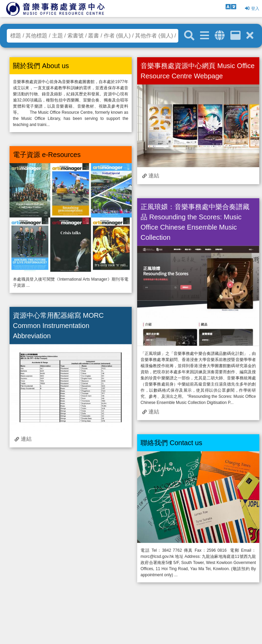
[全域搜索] (220, 36)
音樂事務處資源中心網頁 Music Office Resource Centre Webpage (198, 71)
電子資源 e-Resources (47, 155)
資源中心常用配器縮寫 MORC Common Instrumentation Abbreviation (58, 325)
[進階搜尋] (204, 36)
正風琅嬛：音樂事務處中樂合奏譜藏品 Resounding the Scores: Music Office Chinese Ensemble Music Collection (195, 222)
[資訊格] (235, 36)
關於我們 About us (41, 66)
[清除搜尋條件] (250, 36)
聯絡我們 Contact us (171, 443)
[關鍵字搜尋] (189, 36)
